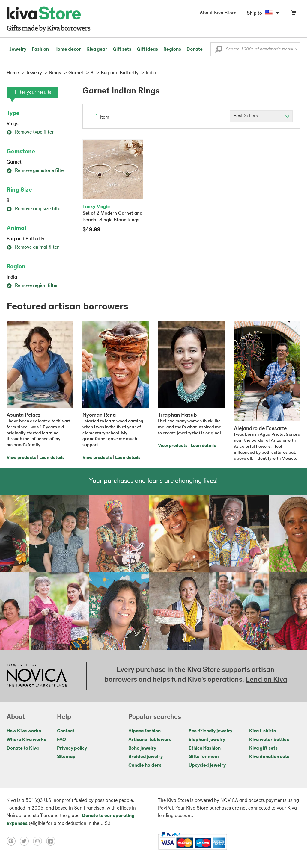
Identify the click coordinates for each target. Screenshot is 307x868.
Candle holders (145, 766)
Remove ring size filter (34, 209)
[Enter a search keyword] (255, 49)
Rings (13, 124)
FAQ (61, 740)
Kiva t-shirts (262, 731)
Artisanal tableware (150, 740)
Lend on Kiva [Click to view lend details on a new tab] (267, 680)
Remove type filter (30, 132)
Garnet (14, 162)
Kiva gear (97, 49)
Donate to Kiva (23, 748)
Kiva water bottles (269, 740)
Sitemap (66, 757)
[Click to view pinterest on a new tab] (13, 841)
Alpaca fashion (145, 731)
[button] (219, 51)
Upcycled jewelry (207, 766)
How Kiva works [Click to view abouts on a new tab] (24, 731)
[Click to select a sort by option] (261, 116)
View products (21, 458)
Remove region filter (32, 286)
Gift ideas (147, 49)
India (12, 277)
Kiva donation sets (269, 757)
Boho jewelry (142, 748)
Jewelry (18, 49)
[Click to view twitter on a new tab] (26, 841)
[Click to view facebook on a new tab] (52, 841)
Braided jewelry (146, 757)
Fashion (40, 49)
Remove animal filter (33, 247)
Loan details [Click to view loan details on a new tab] (52, 458)
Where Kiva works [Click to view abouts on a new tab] (26, 740)
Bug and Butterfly (25, 239)
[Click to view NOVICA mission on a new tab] (37, 676)
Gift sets (122, 49)
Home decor (68, 49)
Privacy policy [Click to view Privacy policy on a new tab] (72, 748)
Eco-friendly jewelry (210, 731)
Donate (195, 49)
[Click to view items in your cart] (293, 14)
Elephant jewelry (207, 740)
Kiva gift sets (263, 748)
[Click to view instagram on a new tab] (40, 841)
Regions (172, 49)
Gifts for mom (204, 757)
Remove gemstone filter (36, 171)
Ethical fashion (205, 748)
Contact (66, 731)
